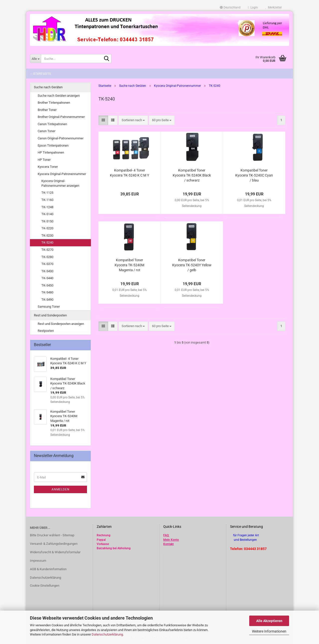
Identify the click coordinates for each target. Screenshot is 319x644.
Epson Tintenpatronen (53, 145)
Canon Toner (46, 131)
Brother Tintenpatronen (54, 103)
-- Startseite (41, 74)
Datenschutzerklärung (107, 634)
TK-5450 (47, 285)
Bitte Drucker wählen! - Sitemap (52, 535)
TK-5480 (47, 292)
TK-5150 (47, 221)
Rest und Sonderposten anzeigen (61, 324)
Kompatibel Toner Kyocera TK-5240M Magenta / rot (129, 265)
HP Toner (44, 160)
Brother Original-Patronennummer (61, 117)
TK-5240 (47, 242)
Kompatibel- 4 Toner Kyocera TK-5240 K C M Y (129, 173)
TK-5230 (47, 235)
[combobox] (133, 120)
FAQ (166, 535)
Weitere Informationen (269, 631)
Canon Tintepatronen (52, 124)
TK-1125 (47, 193)
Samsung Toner (49, 307)
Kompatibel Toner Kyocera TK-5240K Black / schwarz (192, 175)
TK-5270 (47, 250)
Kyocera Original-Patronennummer (62, 174)
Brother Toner (47, 110)
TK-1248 (47, 207)
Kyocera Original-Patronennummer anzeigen (60, 183)
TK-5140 (47, 214)
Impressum (38, 561)
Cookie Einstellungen (45, 586)
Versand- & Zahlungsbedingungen (54, 544)
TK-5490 (47, 300)
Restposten (46, 331)
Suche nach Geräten (48, 87)
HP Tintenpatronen (51, 152)
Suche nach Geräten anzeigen (59, 96)
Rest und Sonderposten (50, 315)
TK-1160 (47, 200)
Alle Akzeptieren (269, 621)
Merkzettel (274, 7)
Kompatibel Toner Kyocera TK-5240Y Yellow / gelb (192, 265)
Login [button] (253, 7)
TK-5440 (47, 278)
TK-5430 (47, 271)
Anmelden (61, 489)
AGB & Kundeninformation (48, 569)
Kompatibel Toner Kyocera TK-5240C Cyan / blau (254, 175)
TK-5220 (47, 228)
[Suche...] (35, 59)
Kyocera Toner (48, 167)
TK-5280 (47, 257)
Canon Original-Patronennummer (61, 138)
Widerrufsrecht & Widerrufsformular (55, 552)
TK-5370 (47, 264)
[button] (230, 7)
